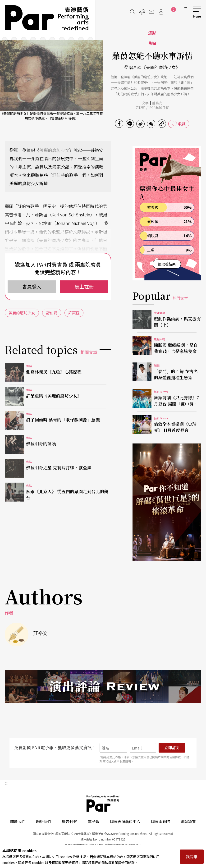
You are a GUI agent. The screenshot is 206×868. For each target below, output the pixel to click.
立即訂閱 (172, 748)
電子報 (94, 821)
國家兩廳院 (160, 821)
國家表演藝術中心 (125, 821)
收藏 (182, 124)
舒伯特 (59, 175)
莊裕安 (157, 103)
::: (186, 8)
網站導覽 (188, 821)
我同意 (192, 857)
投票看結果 (167, 264)
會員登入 (32, 286)
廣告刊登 (69, 821)
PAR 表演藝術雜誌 (103, 804)
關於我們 (18, 821)
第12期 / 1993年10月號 (152, 108)
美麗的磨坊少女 (54, 150)
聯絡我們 (44, 821)
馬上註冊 (84, 286)
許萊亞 (74, 313)
